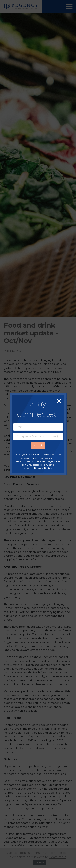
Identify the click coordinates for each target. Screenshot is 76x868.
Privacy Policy (43, 468)
